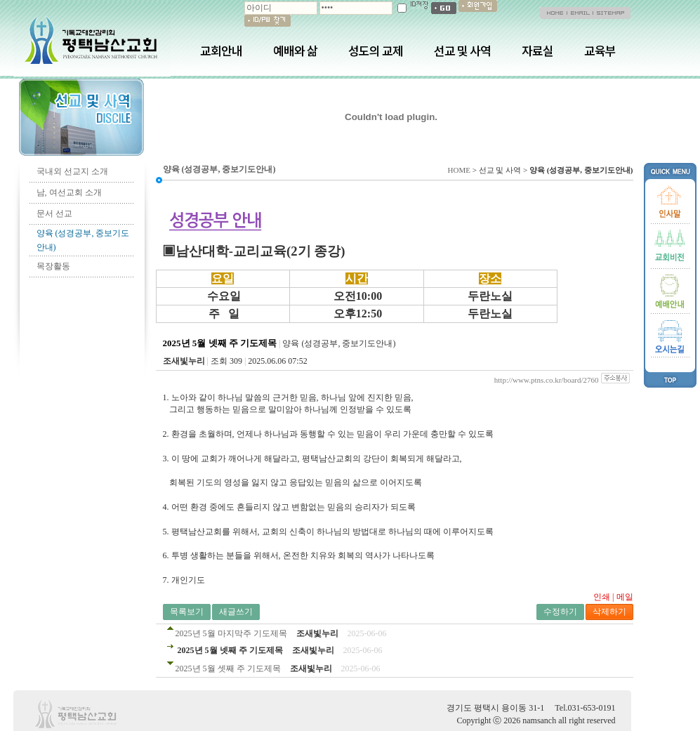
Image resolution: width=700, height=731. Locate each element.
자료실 (537, 51)
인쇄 (602, 597)
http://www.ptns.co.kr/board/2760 (547, 380)
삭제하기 (609, 612)
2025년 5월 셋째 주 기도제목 (228, 669)
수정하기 (560, 612)
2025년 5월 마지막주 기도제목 (231, 633)
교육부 (600, 51)
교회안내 (221, 51)
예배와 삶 (295, 51)
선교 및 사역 (462, 51)
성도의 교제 (376, 51)
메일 (625, 597)
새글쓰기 (236, 612)
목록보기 (187, 612)
